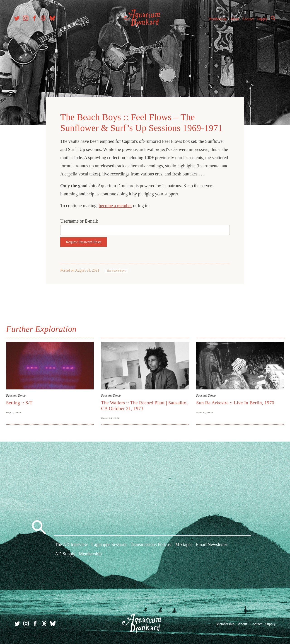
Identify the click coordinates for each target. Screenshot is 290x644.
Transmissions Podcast (151, 545)
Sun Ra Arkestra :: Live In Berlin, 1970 (235, 401)
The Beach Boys (116, 270)
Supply (261, 20)
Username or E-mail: (79, 220)
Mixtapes (184, 545)
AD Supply (65, 554)
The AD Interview (71, 545)
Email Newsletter (211, 545)
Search (272, 19)
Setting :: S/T (21, 401)
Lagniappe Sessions (109, 545)
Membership (216, 20)
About (233, 20)
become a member (115, 205)
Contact (247, 20)
